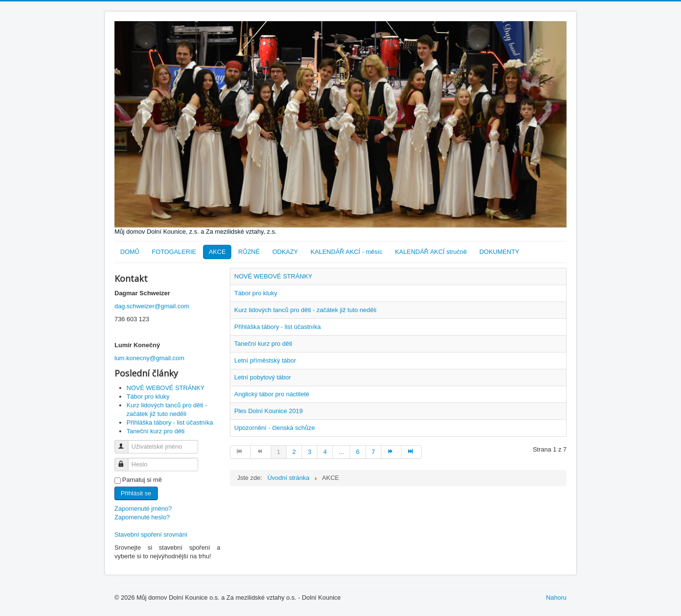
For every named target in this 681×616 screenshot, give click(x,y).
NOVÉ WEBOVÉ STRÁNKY (273, 276)
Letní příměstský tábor (265, 360)
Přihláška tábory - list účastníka (277, 327)
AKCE (217, 252)
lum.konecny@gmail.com (149, 358)
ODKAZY (285, 252)
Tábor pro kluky (256, 293)
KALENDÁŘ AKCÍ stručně (431, 252)
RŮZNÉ (249, 252)
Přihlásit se (136, 493)
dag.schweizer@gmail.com (152, 306)
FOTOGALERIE (174, 252)
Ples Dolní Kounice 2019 (268, 411)
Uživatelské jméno (126, 443)
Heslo (126, 460)
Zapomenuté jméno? (143, 509)
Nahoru (556, 597)
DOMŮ (130, 252)
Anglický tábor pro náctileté (272, 394)
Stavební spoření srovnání (151, 534)
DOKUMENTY (499, 252)
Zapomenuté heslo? (142, 517)
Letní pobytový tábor (263, 377)
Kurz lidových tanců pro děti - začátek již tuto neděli (305, 310)
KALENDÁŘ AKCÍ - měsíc (347, 252)
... (341, 452)
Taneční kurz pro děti (263, 344)
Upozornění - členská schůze (275, 428)
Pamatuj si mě (142, 480)
